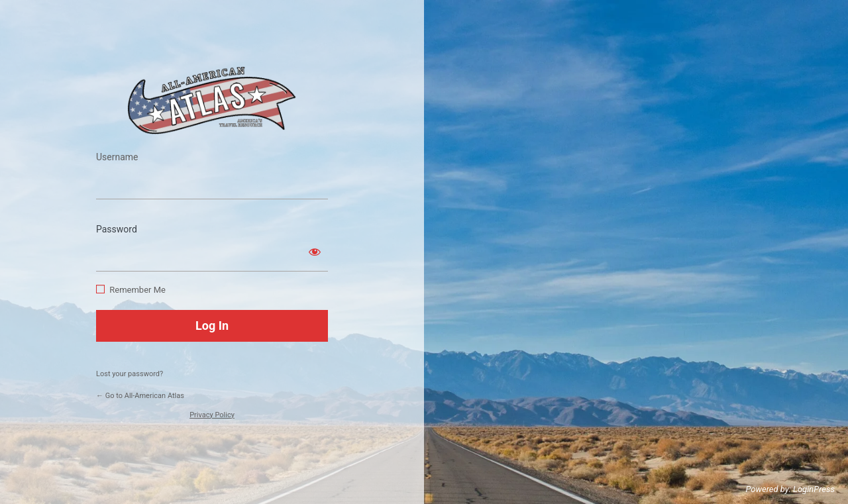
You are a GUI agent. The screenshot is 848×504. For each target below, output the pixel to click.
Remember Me (137, 290)
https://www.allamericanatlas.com (212, 100)
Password (117, 229)
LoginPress (814, 489)
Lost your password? (130, 374)
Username (117, 157)
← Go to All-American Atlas (140, 396)
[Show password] (315, 252)
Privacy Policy (212, 415)
